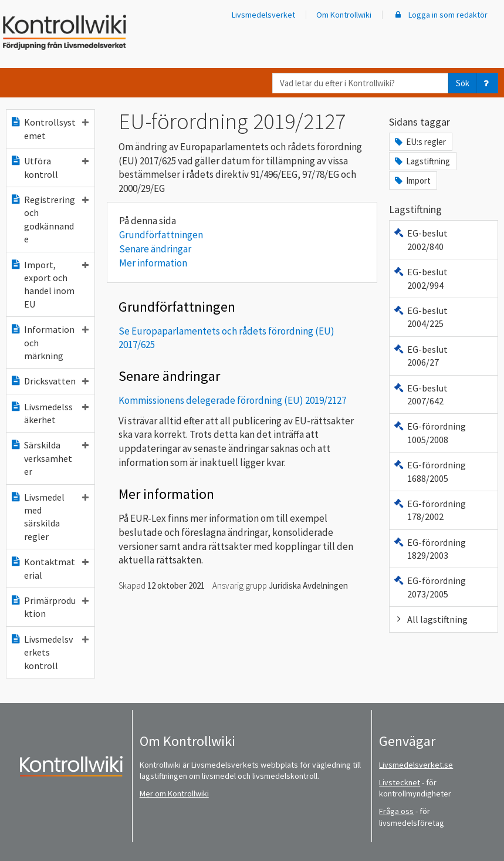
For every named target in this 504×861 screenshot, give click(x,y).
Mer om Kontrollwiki (174, 794)
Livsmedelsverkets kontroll (49, 652)
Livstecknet (400, 782)
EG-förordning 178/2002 (429, 510)
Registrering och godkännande (49, 219)
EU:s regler (420, 142)
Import (412, 180)
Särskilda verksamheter (49, 458)
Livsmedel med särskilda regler (49, 517)
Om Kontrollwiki (344, 15)
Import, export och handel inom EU (49, 284)
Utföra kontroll (49, 167)
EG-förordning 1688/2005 (429, 471)
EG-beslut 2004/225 (420, 317)
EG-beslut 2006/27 (420, 356)
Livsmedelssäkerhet (49, 413)
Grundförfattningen (161, 235)
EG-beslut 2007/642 (420, 394)
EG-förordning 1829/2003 (429, 549)
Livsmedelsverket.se (416, 765)
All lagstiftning (430, 619)
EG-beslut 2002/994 (420, 278)
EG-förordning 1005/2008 (429, 433)
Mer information (153, 263)
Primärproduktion (49, 607)
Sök (463, 83)
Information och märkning (49, 342)
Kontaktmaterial (49, 568)
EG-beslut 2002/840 (420, 239)
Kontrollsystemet (49, 129)
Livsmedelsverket (263, 15)
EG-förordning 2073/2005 (429, 587)
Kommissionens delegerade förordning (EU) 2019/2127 (232, 400)
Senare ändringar (155, 249)
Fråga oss (396, 811)
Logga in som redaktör (440, 15)
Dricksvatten (49, 381)
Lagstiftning (422, 161)
